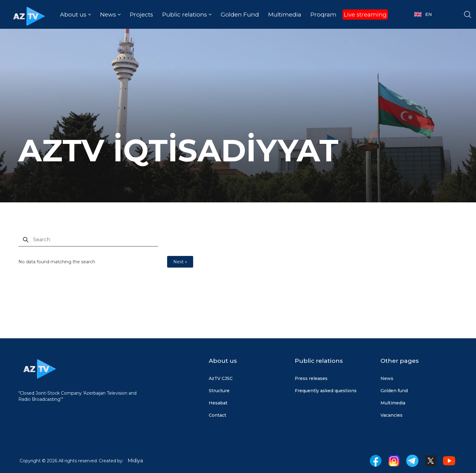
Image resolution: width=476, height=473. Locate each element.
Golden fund (394, 391)
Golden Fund (240, 15)
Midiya (135, 461)
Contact (217, 415)
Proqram (323, 15)
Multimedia (285, 15)
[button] (75, 15)
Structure (219, 391)
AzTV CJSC (221, 378)
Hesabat (218, 403)
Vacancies (392, 415)
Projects (141, 15)
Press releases (311, 378)
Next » (180, 262)
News (387, 378)
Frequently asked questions (326, 391)
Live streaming (365, 15)
